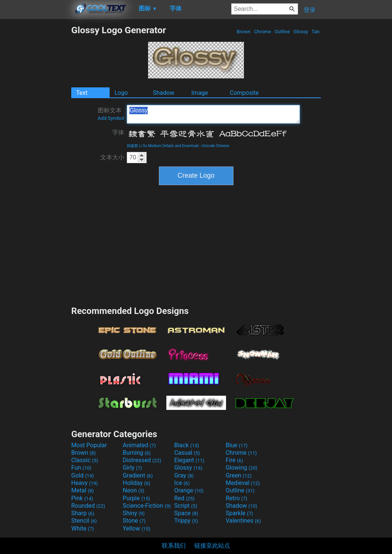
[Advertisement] (35, 137)
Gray (184, 475)
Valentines (243, 521)
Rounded (88, 506)
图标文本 (111, 114)
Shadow (164, 93)
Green (239, 475)
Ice (182, 483)
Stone (134, 521)
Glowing (242, 468)
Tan (316, 32)
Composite (244, 93)
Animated (139, 445)
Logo (121, 93)
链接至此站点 (212, 546)
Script (186, 506)
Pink (82, 498)
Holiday (137, 483)
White (83, 528)
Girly (132, 468)
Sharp (83, 513)
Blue (237, 445)
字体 (118, 132)
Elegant (189, 460)
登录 (310, 10)
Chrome (263, 32)
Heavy (84, 483)
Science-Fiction (147, 506)
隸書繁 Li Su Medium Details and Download (163, 146)
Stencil (84, 521)
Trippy (186, 521)
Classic (85, 460)
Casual (187, 453)
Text (82, 93)
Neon (134, 490)
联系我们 (174, 546)
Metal (83, 490)
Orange (189, 490)
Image (200, 93)
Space (186, 513)
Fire (234, 460)
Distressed (142, 460)
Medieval (243, 483)
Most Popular (89, 445)
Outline (282, 32)
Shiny (134, 513)
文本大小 (112, 157)
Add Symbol (111, 118)
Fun (81, 468)
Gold (83, 475)
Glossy (301, 32)
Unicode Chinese (215, 146)
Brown (243, 32)
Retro (236, 498)
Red (184, 498)
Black (187, 445)
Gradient (138, 475)
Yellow (137, 528)
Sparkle (239, 513)
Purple (136, 498)
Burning (137, 453)
